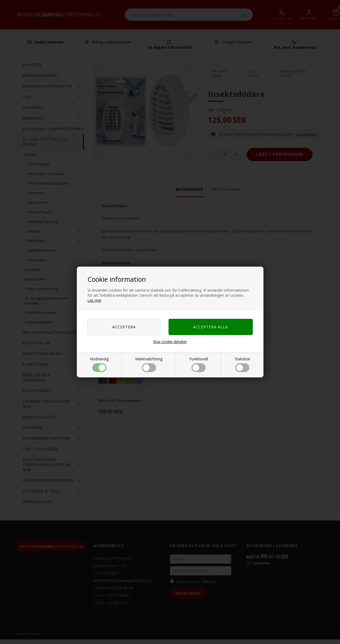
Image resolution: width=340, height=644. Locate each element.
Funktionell (199, 364)
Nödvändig (99, 364)
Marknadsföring (149, 364)
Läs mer (95, 300)
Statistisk (242, 364)
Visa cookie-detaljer (170, 342)
